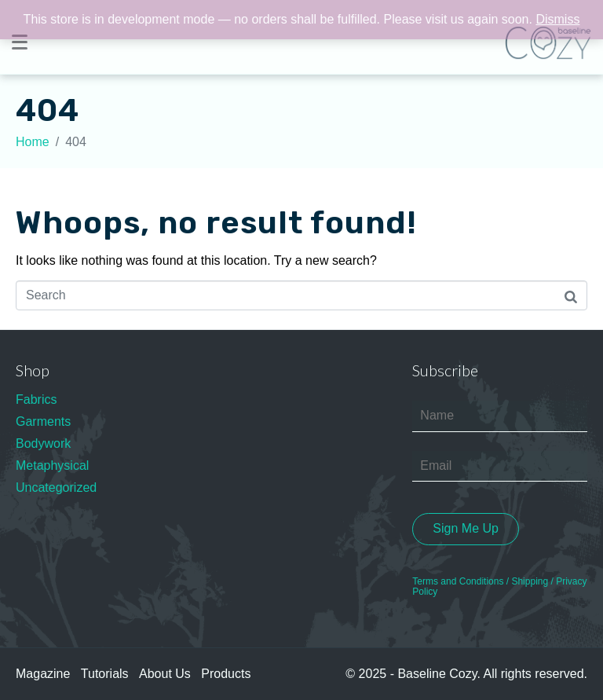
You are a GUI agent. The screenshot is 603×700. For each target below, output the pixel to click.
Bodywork (43, 443)
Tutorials (105, 674)
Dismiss (557, 19)
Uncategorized (56, 487)
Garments (43, 421)
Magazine (43, 674)
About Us (165, 674)
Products (226, 674)
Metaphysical (52, 465)
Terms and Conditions (458, 581)
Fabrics (36, 399)
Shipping (530, 581)
